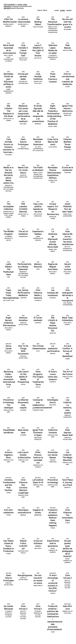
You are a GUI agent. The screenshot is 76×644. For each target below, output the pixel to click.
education (7, 8)
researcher (7, 6)
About (45, 10)
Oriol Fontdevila (9, 5)
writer (25, 5)
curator (20, 5)
